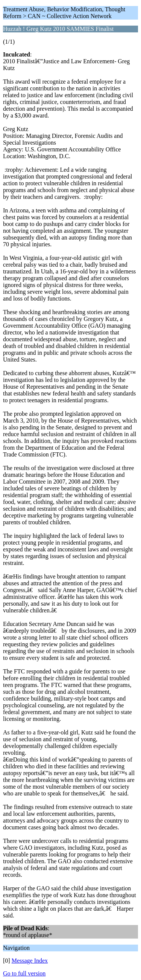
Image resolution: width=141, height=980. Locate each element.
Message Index (30, 961)
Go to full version (24, 973)
